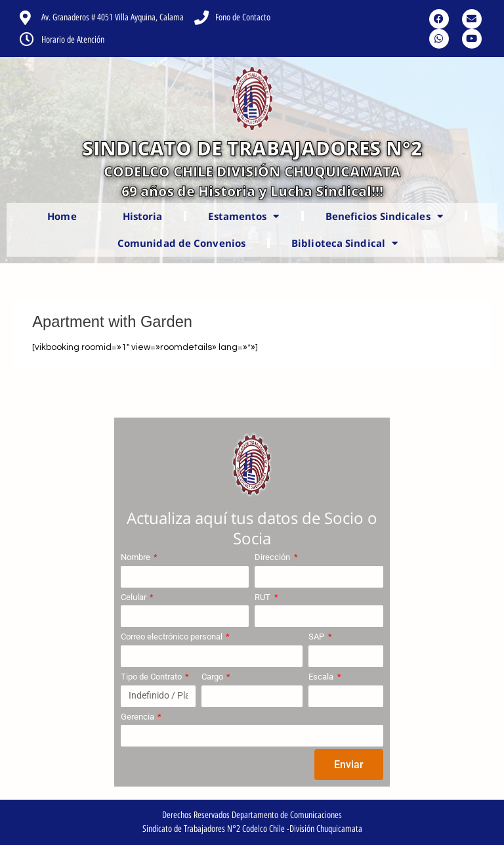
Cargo (213, 677)
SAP (317, 637)
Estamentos (243, 216)
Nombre (136, 557)
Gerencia (138, 717)
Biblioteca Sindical (345, 243)
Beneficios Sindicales (384, 216)
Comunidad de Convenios (181, 243)
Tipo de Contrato (152, 677)
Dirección (273, 557)
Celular (135, 597)
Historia (143, 216)
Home (62, 216)
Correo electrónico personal (173, 637)
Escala (322, 677)
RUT (263, 597)
